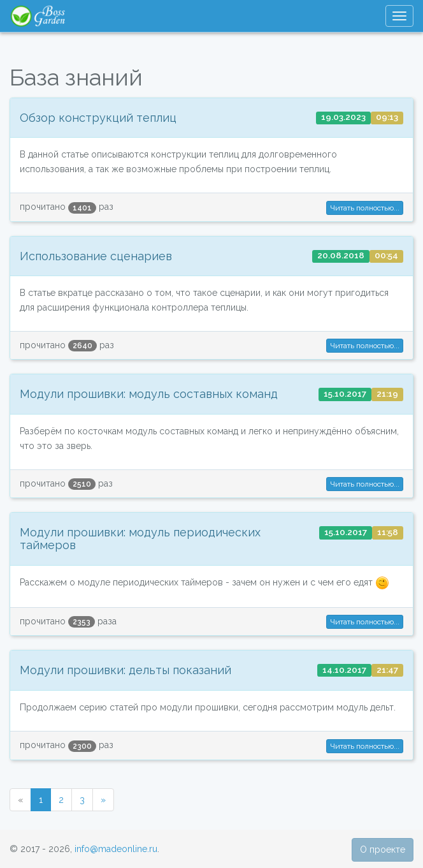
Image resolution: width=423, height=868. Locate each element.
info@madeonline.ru (116, 849)
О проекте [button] (383, 850)
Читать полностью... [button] (365, 208)
